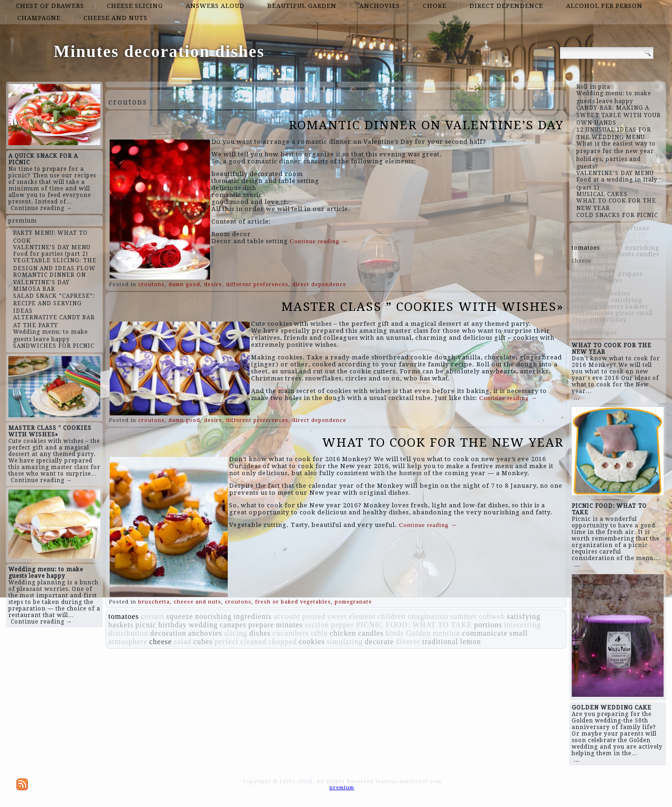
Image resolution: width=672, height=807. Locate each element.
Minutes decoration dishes (159, 51)
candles (371, 633)
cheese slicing (135, 6)
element (362, 616)
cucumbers (291, 633)
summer (464, 616)
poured (314, 616)
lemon (471, 642)
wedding (203, 625)
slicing (236, 633)
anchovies (380, 6)
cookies (312, 642)
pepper (343, 625)
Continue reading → (42, 208)
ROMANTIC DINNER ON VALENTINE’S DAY (426, 125)
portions (488, 625)
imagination (428, 616)
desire (213, 284)
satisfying (524, 616)
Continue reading (319, 241)
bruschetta (154, 602)
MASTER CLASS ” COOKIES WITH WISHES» (423, 307)
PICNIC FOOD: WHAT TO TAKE (414, 625)
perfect (227, 642)
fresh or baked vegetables (293, 602)
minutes (289, 625)
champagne (39, 18)
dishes (260, 633)
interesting (522, 625)
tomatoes (124, 616)
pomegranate (353, 602)
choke (435, 6)
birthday (172, 625)
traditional (440, 642)
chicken (343, 633)
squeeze (180, 616)
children (392, 616)
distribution (128, 633)
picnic (146, 625)
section (317, 625)
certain (153, 616)
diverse (408, 642)
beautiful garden (302, 6)
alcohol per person (604, 6)
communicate (485, 633)
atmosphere (128, 642)
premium (23, 221)
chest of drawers (50, 6)
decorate (379, 642)
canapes (233, 625)
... (577, 398)
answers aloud (215, 6)
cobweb (492, 616)
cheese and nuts (115, 18)
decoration (168, 633)
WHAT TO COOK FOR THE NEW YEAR (443, 442)
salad (182, 642)
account (287, 616)
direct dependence (506, 6)
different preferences (257, 284)
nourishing (213, 616)
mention (446, 633)
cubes (203, 642)
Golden (418, 633)
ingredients (252, 616)
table (319, 633)
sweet (337, 616)
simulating (345, 642)
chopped (283, 642)
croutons (151, 284)
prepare (261, 625)
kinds (395, 633)
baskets (121, 625)
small (519, 633)
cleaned (253, 642)
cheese (161, 642)
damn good (184, 284)
